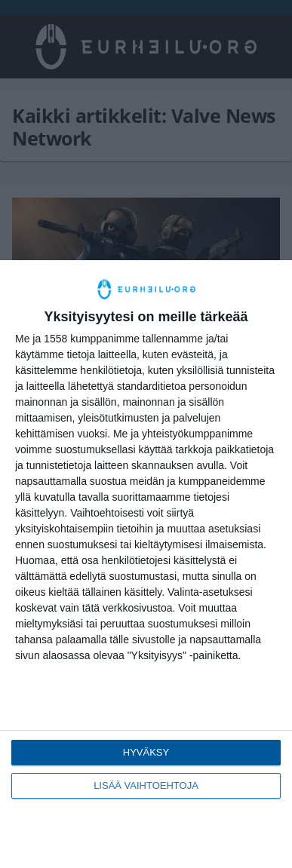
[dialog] (146, 564)
